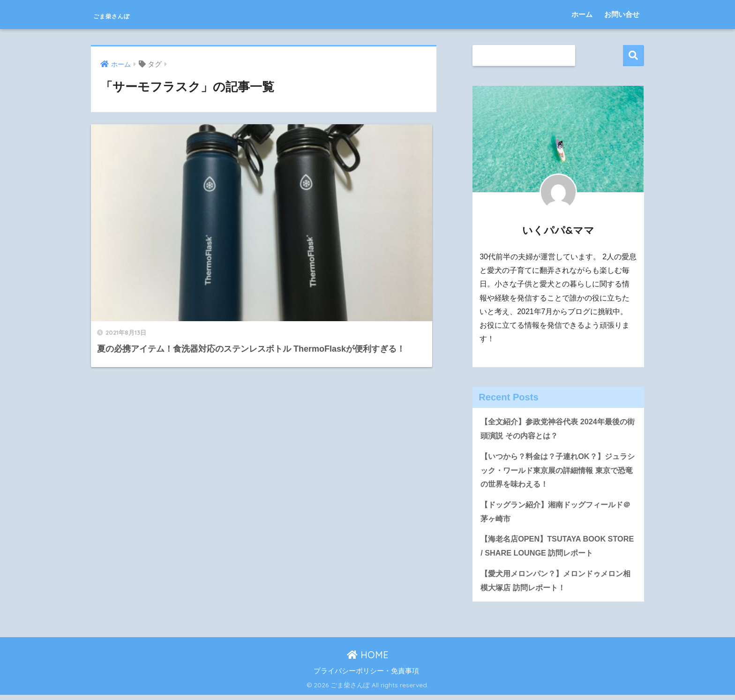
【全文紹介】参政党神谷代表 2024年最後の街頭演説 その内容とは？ (558, 429)
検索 (634, 56)
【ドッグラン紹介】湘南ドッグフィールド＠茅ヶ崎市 (556, 514)
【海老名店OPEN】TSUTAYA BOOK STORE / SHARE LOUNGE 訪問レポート (554, 549)
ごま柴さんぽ (128, 14)
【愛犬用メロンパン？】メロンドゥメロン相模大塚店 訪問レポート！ (556, 585)
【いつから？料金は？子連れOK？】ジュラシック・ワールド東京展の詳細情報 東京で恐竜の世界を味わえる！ (558, 472)
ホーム (582, 14)
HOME (368, 660)
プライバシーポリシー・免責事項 (366, 676)
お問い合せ (622, 14)
